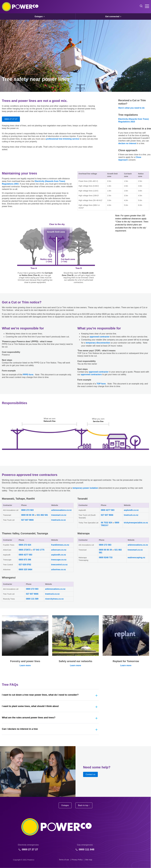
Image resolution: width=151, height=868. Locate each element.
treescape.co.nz (59, 560)
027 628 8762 (25, 565)
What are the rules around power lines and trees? (29, 718)
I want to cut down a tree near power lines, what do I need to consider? (40, 695)
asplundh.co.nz (131, 510)
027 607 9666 (27, 520)
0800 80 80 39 (28, 515)
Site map (89, 860)
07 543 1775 (39, 550)
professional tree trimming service (63, 139)
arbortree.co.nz (59, 570)
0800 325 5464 (25, 570)
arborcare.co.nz (59, 550)
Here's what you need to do (131, 108)
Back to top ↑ (84, 805)
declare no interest (127, 143)
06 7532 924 (106, 523)
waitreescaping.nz (136, 557)
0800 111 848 (87, 849)
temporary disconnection (98, 343)
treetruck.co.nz (59, 520)
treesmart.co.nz (59, 515)
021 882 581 (42, 515)
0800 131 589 (32, 599)
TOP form (101, 384)
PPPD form (28, 375)
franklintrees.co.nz (60, 545)
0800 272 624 (25, 545)
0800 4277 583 (108, 510)
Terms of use (64, 860)
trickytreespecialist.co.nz (136, 523)
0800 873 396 (25, 560)
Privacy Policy (77, 860)
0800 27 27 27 (11, 119)
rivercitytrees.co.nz (54, 599)
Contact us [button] (90, 774)
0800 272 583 (27, 510)
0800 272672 (25, 550)
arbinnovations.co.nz (61, 510)
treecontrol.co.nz (59, 565)
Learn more (25, 665)
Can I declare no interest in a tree (20, 729)
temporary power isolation (85, 488)
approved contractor (100, 337)
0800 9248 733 (106, 557)
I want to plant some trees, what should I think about (30, 706)
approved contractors (91, 374)
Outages (65, 805)
